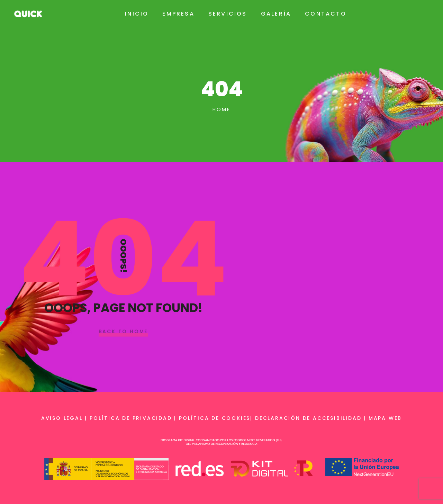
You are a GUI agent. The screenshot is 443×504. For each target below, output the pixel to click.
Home (221, 109)
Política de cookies (215, 418)
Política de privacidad (131, 418)
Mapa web (385, 418)
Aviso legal (62, 418)
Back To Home (123, 332)
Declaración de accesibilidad (308, 418)
